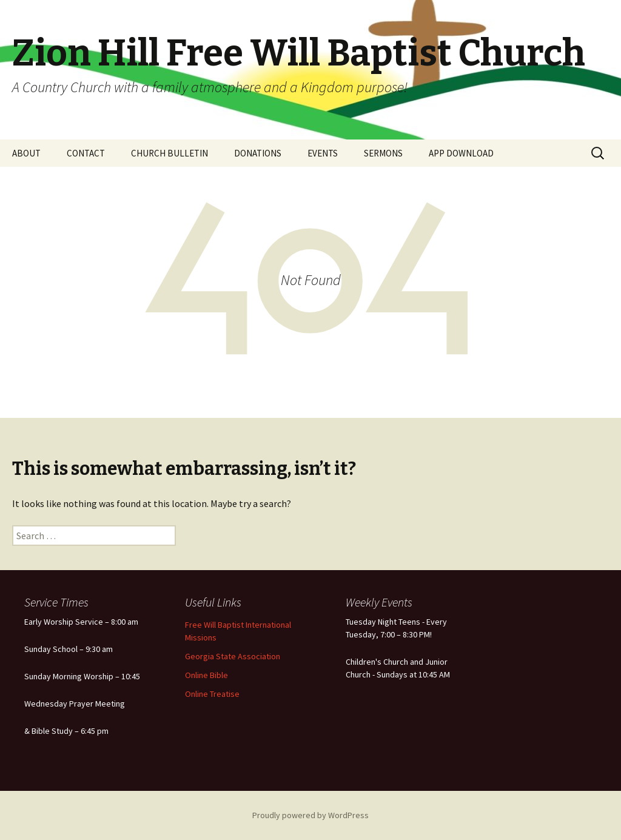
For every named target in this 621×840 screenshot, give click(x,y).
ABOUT (26, 153)
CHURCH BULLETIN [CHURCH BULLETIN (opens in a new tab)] (170, 153)
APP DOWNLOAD (461, 153)
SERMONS (383, 153)
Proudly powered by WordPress (310, 815)
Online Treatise (212, 694)
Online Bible (206, 675)
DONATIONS (258, 153)
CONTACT (86, 153)
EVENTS (323, 153)
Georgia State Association (233, 656)
